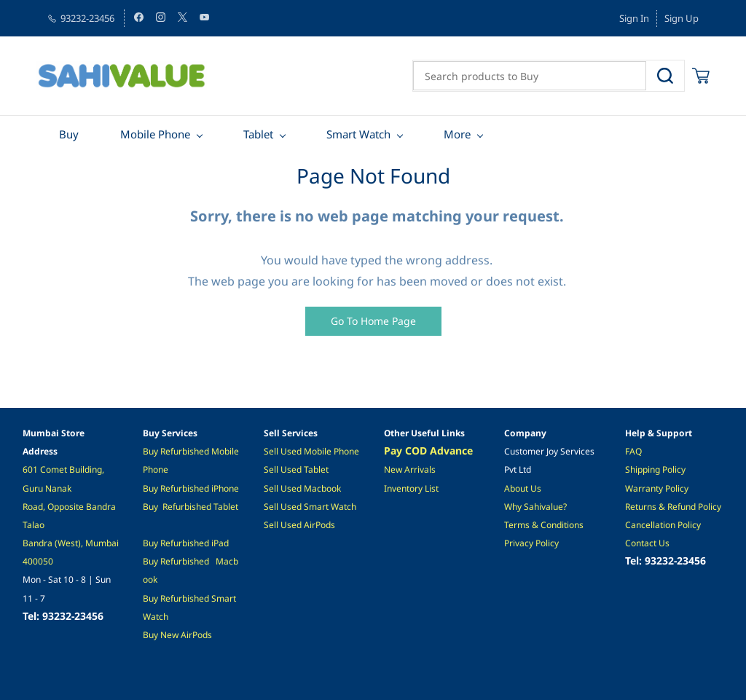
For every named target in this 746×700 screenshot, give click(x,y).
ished (199, 451)
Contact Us (647, 543)
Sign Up (682, 18)
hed (201, 543)
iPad (219, 543)
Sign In (634, 18)
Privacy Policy (531, 543)
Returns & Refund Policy (673, 507)
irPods (199, 635)
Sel (270, 469)
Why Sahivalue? (535, 507)
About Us (523, 488)
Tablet (226, 507)
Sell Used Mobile (298, 451)
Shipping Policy (655, 469)
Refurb (174, 451)
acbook (326, 488)
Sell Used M (288, 488)
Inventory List (411, 488)
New (170, 635)
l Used (290, 469)
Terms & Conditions (544, 525)
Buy (152, 451)
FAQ (633, 451)
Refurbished (187, 507)
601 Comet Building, (64, 469)
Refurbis (177, 543)
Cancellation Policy (663, 525)
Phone (226, 488)
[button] (373, 321)
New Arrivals (410, 469)
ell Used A (289, 525)
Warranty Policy (657, 488)
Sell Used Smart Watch (310, 507)
